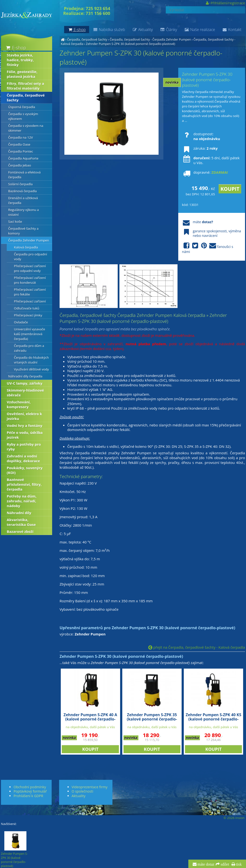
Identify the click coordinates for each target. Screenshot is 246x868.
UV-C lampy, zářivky (25, 383)
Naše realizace (200, 30)
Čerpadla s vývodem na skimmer (26, 128)
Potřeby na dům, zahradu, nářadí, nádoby (22, 501)
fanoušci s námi (207, 248)
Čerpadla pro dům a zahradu (29, 348)
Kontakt (232, 30)
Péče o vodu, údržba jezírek (25, 435)
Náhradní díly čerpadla (25, 376)
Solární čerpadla (20, 184)
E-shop (15, 47)
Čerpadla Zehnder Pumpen (29, 240)
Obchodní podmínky (30, 787)
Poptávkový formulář (30, 791)
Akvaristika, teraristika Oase (21, 522)
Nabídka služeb (109, 30)
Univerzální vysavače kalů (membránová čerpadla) (30, 334)
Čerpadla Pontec (21, 151)
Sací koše (15, 222)
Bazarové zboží (20, 531)
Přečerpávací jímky (28, 315)
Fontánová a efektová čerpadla (24, 175)
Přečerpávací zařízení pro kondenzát (30, 280)
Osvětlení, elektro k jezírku (24, 416)
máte (197, 222)
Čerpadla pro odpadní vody (31, 257)
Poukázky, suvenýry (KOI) (25, 470)
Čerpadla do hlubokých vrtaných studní (31, 360)
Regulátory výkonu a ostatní (23, 212)
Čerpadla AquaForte (23, 158)
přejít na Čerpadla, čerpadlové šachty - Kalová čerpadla (197, 647)
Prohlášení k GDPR (28, 796)
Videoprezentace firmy (89, 787)
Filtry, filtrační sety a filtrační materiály (25, 86)
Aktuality (142, 30)
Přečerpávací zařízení (30, 301)
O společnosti (82, 791)
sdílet (224, 864)
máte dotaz (206, 864)
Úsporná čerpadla (22, 107)
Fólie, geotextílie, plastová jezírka (22, 74)
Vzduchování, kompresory (19, 404)
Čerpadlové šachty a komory (23, 231)
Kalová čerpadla (26, 247)
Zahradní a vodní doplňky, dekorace (23, 458)
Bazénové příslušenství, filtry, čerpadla (24, 484)
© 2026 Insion (234, 818)
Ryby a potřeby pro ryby (24, 447)
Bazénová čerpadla (22, 191)
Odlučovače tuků (27, 308)
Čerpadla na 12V (21, 137)
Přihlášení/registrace (225, 3)
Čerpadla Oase (19, 144)
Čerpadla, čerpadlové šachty (87, 39)
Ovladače (21, 322)
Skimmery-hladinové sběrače (25, 393)
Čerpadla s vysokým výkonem (23, 116)
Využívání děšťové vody (31, 369)
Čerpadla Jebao (20, 165)
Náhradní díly (19, 513)
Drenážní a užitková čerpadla (23, 200)
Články (169, 30)
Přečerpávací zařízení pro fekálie (30, 292)
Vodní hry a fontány (25, 425)
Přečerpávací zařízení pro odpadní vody (30, 268)
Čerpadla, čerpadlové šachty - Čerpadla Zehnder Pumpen (150, 39)
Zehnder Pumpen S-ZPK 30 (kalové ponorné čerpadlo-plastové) (130, 44)
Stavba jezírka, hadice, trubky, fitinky (20, 60)
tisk (238, 864)
